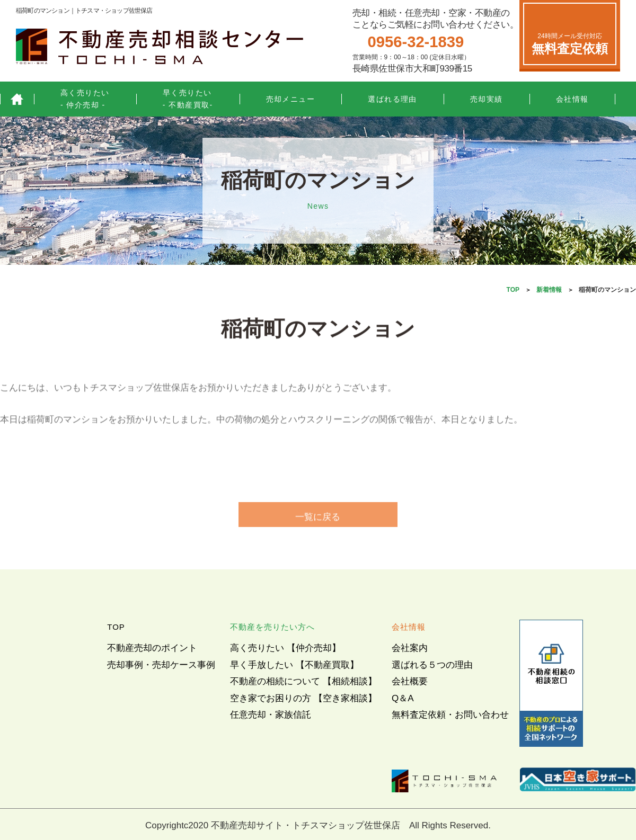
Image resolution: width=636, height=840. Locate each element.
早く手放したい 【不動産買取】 (294, 665)
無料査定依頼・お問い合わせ (450, 715)
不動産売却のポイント (152, 648)
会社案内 (410, 648)
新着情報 (549, 290)
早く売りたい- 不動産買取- (188, 99)
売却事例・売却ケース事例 (161, 665)
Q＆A (403, 698)
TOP (513, 290)
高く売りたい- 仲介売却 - (85, 99)
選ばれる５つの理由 (432, 665)
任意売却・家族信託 (271, 715)
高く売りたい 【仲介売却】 (285, 648)
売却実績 (487, 99)
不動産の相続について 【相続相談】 (303, 681)
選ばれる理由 (392, 99)
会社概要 (410, 681)
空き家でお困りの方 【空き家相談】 (303, 698)
